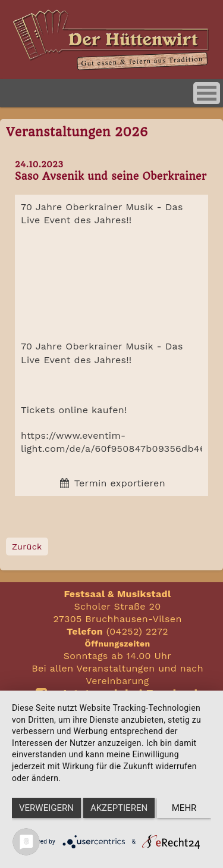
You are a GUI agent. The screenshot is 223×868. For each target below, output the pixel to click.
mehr (184, 808)
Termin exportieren (111, 483)
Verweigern (46, 808)
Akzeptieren (119, 808)
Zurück (27, 547)
